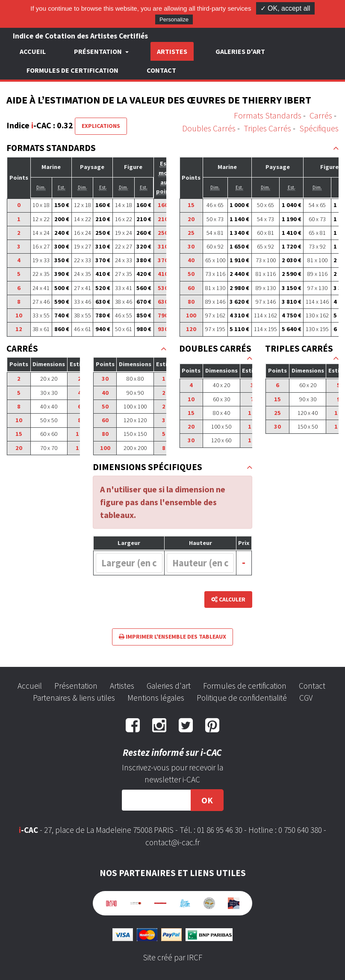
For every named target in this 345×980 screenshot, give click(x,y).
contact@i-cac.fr (172, 842)
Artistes (172, 51)
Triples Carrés (267, 128)
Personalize (174, 19)
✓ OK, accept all (285, 8)
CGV (306, 698)
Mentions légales (156, 698)
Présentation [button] (99, 51)
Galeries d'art (240, 51)
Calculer (228, 599)
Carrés (321, 115)
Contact (161, 70)
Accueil (33, 51)
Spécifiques (319, 128)
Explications (101, 126)
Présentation (76, 686)
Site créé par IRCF (173, 957)
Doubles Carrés (209, 128)
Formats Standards (268, 115)
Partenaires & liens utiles (74, 698)
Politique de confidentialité (242, 698)
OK (207, 800)
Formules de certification (72, 70)
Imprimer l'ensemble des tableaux (172, 637)
